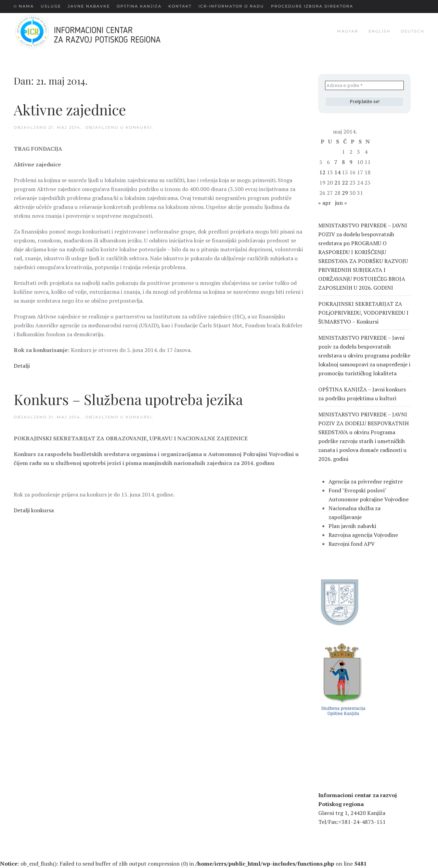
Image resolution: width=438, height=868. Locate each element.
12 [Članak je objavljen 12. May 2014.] (322, 172)
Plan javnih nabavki (352, 526)
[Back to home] (99, 32)
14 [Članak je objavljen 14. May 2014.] (337, 172)
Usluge (51, 6)
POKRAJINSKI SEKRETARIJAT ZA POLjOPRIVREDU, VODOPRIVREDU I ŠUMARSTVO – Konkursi (363, 313)
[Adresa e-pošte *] (364, 86)
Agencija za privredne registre (366, 481)
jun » (341, 203)
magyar (348, 31)
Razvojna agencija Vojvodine (363, 535)
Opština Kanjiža (139, 6)
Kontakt (180, 6)
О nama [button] (24, 6)
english (379, 31)
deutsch (413, 31)
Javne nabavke (89, 6)
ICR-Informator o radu (231, 6)
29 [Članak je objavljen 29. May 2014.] (345, 193)
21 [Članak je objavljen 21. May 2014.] (337, 183)
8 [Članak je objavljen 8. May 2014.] (343, 162)
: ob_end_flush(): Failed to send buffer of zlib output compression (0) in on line (183, 864)
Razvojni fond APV (352, 544)
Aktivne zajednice (70, 110)
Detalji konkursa (34, 510)
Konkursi (139, 127)
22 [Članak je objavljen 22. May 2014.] (345, 183)
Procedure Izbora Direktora (312, 6)
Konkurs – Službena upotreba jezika (128, 399)
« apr (325, 203)
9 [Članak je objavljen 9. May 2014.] (351, 162)
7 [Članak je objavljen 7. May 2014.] (336, 162)
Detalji (22, 366)
